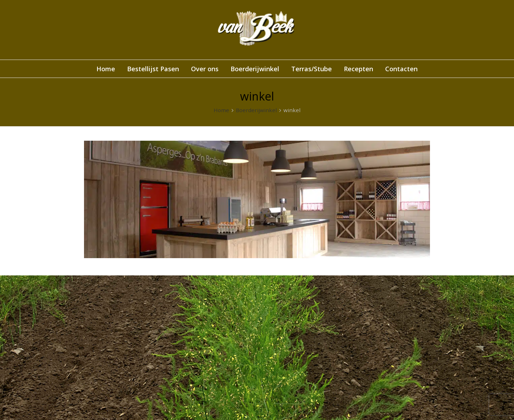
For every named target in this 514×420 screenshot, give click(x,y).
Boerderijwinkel (256, 110)
